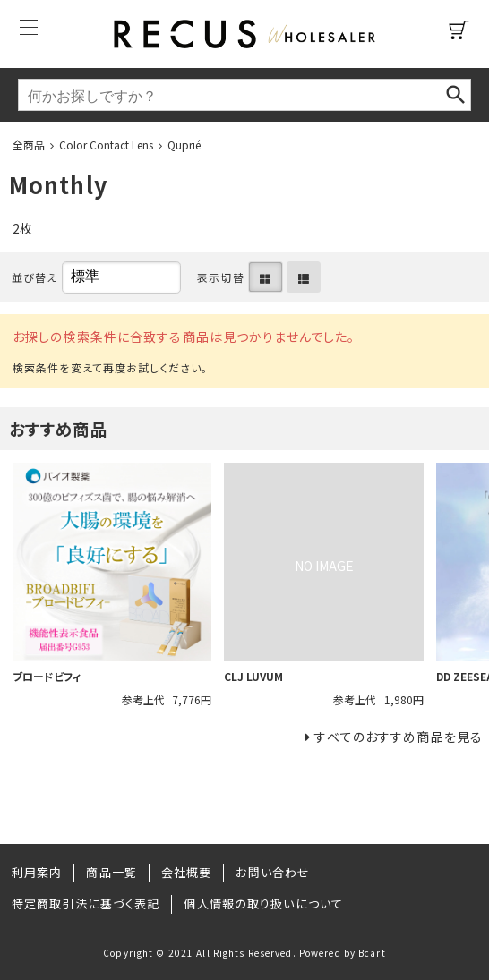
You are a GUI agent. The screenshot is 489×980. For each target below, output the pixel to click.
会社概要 (186, 872)
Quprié (184, 145)
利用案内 (37, 872)
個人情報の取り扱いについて (263, 903)
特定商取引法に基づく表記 (86, 903)
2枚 (22, 228)
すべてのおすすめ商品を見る (399, 737)
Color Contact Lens (106, 145)
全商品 (29, 145)
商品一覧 (111, 872)
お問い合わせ (273, 872)
